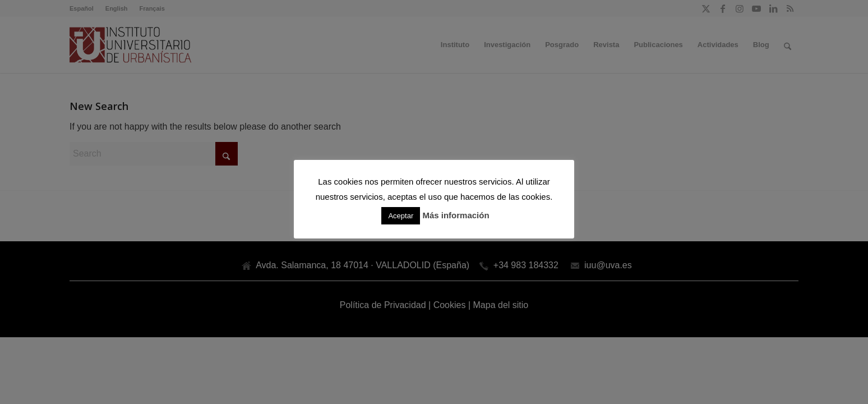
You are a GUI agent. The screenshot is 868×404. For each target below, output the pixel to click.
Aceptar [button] (401, 216)
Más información (456, 215)
